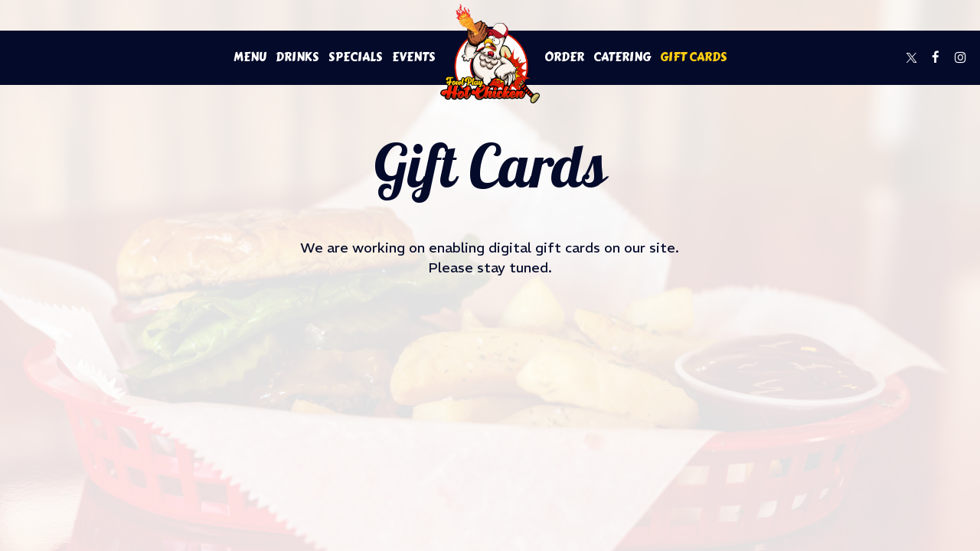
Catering (622, 57)
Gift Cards (694, 57)
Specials (356, 57)
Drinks (297, 57)
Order (564, 57)
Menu (250, 57)
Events (414, 57)
